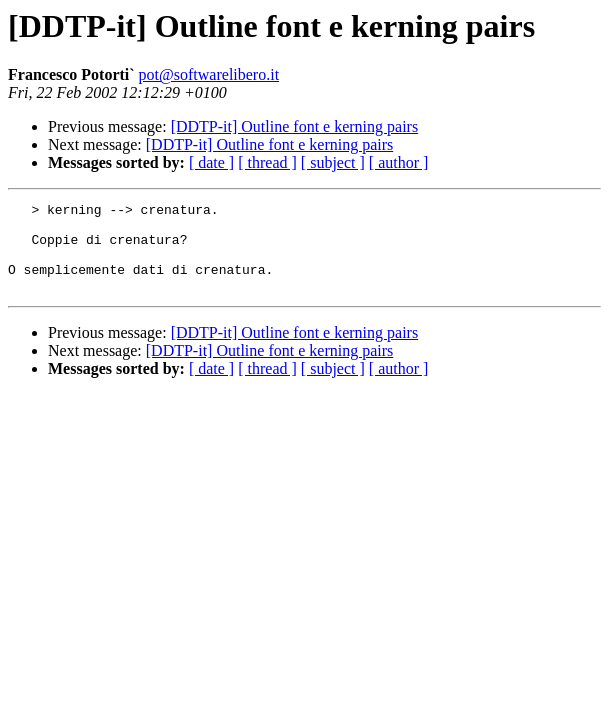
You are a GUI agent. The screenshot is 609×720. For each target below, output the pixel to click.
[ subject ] (333, 162)
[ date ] (211, 162)
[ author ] (399, 162)
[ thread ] (267, 162)
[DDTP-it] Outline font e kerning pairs (295, 126)
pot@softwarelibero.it (209, 74)
